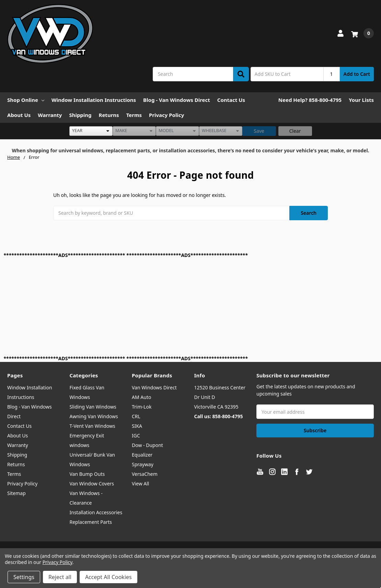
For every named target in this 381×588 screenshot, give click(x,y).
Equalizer (142, 455)
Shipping (80, 115)
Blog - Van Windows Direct (177, 100)
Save (259, 131)
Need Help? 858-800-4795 (310, 100)
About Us (19, 115)
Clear (295, 131)
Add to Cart (357, 74)
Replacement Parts (91, 522)
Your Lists (361, 100)
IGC (136, 436)
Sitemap (16, 493)
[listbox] (91, 131)
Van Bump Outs (87, 474)
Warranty (50, 115)
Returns (109, 115)
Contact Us (231, 100)
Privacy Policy (166, 115)
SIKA (137, 426)
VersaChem (145, 474)
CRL (136, 416)
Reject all (60, 577)
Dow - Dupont (147, 445)
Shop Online (26, 100)
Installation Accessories (96, 512)
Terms (134, 115)
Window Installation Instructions (94, 100)
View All (140, 484)
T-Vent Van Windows (93, 426)
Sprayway (143, 464)
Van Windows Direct (154, 387)
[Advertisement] (191, 307)
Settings (24, 577)
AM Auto (141, 397)
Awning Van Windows (94, 416)
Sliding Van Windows (93, 407)
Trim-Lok (142, 407)
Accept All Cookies (108, 577)
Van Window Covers (92, 484)
